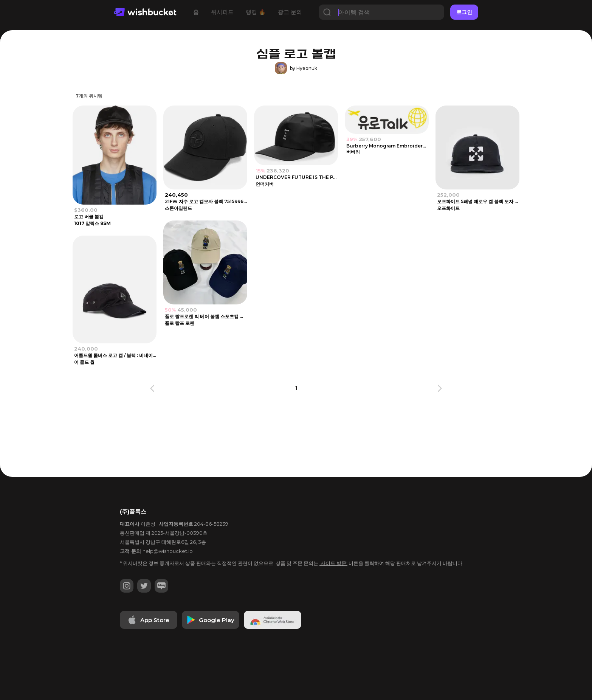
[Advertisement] (30, 206)
